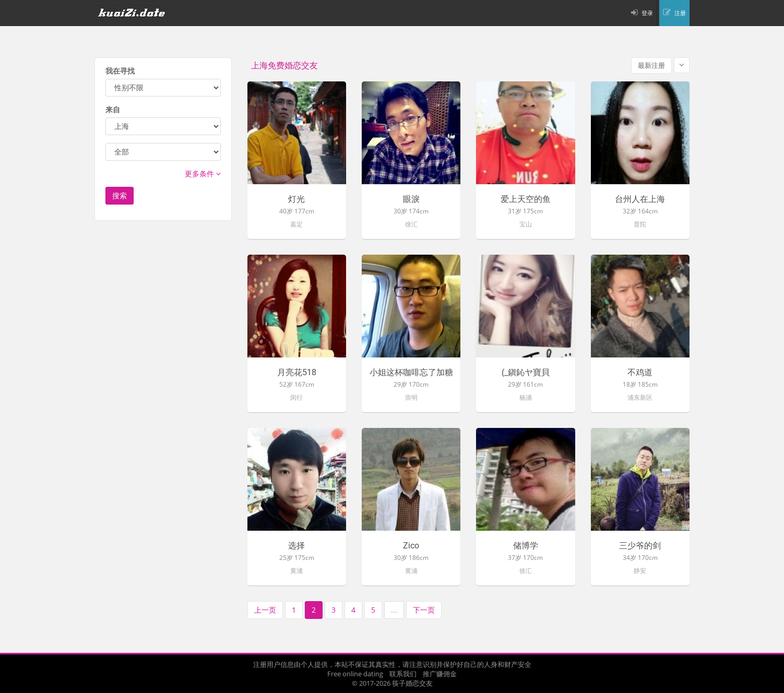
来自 (113, 109)
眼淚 (411, 199)
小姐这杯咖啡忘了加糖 (411, 373)
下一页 (424, 610)
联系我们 (403, 674)
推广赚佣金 (440, 674)
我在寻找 (120, 71)
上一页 (265, 610)
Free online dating (355, 674)
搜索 (120, 195)
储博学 (526, 546)
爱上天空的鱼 (526, 199)
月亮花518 (297, 373)
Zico (411, 546)
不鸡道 (640, 373)
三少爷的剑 (640, 546)
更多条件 (203, 174)
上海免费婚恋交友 (284, 65)
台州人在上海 (640, 199)
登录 (647, 13)
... (394, 610)
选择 (296, 546)
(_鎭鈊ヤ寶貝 (526, 373)
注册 (680, 13)
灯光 (296, 199)
